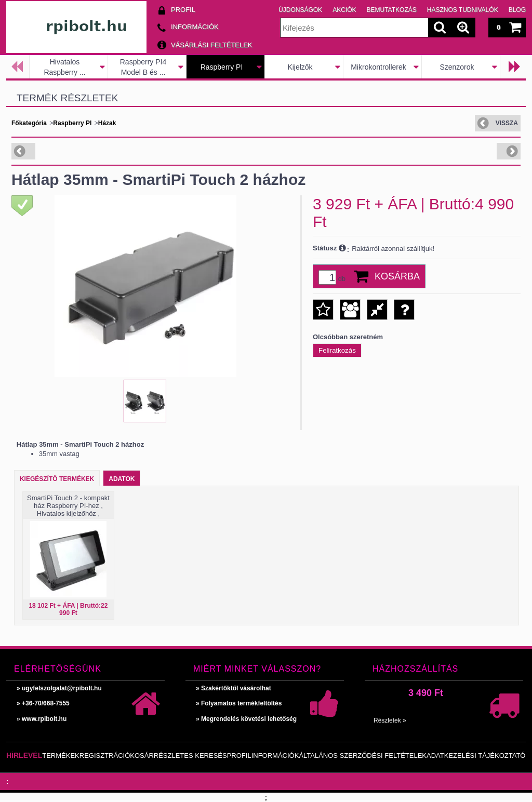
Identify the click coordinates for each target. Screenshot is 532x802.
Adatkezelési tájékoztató (476, 756)
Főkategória (29, 123)
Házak (107, 123)
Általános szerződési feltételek (363, 756)
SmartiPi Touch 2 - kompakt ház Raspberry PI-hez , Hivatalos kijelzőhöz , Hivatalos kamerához (68, 510)
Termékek (61, 756)
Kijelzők (300, 67)
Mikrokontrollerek (378, 67)
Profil (239, 756)
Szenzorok (457, 67)
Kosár (142, 756)
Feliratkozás (337, 350)
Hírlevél (24, 755)
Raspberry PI (222, 67)
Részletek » (390, 720)
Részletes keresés (190, 756)
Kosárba (397, 276)
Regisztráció (105, 756)
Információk (275, 756)
